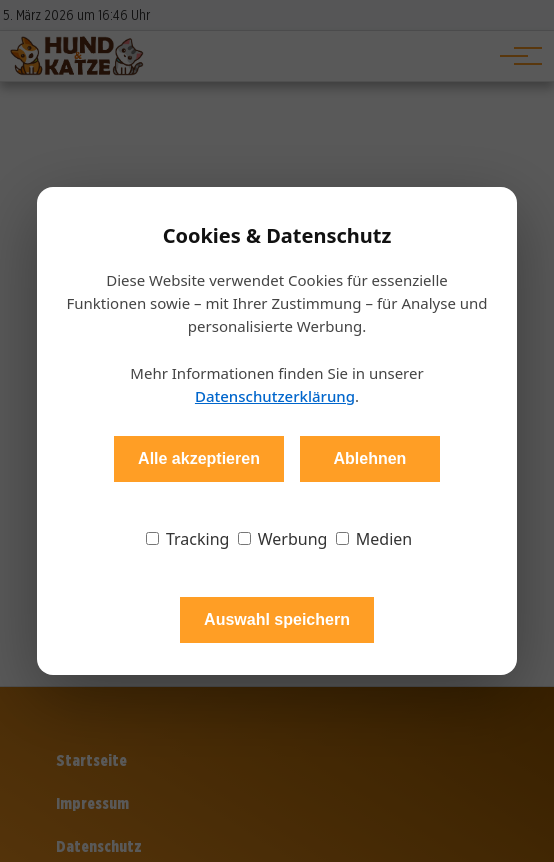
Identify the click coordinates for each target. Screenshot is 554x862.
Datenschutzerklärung (275, 396)
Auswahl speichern (277, 619)
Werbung (283, 539)
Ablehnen (369, 458)
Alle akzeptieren (199, 458)
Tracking (188, 539)
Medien (374, 539)
